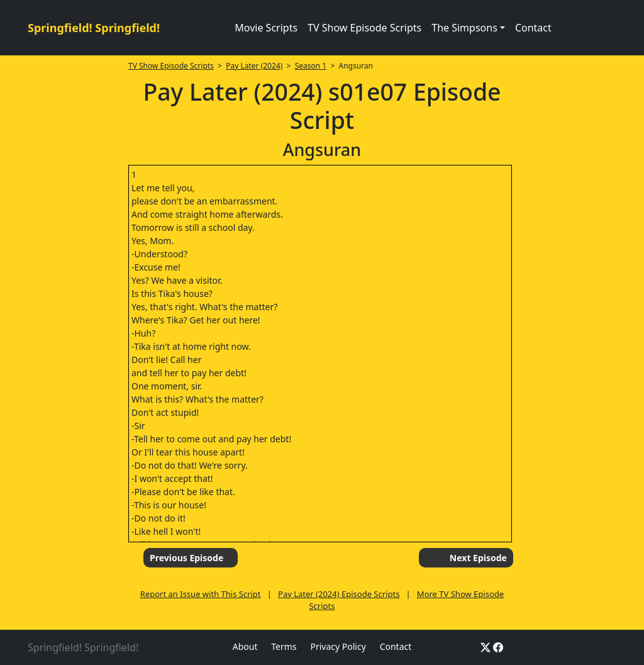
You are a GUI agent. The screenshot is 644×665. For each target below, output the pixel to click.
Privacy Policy (338, 646)
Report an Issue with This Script (201, 594)
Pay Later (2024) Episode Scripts (339, 594)
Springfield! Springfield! (94, 28)
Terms (284, 646)
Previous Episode (186, 558)
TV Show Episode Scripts (364, 28)
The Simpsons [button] (464, 28)
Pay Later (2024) (254, 66)
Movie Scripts (266, 28)
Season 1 (311, 66)
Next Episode (478, 558)
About (245, 646)
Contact (533, 28)
